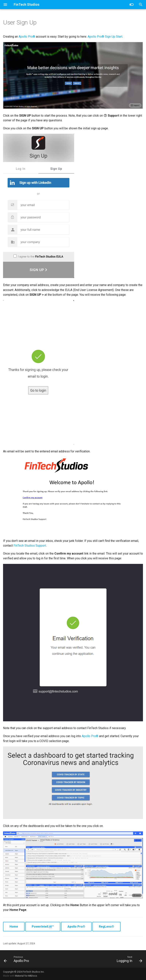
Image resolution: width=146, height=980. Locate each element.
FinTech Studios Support (30, 546)
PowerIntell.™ (43, 927)
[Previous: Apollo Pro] (17, 959)
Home (14, 927)
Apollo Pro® (27, 37)
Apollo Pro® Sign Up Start (105, 37)
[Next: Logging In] (129, 959)
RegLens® (106, 927)
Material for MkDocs (26, 976)
